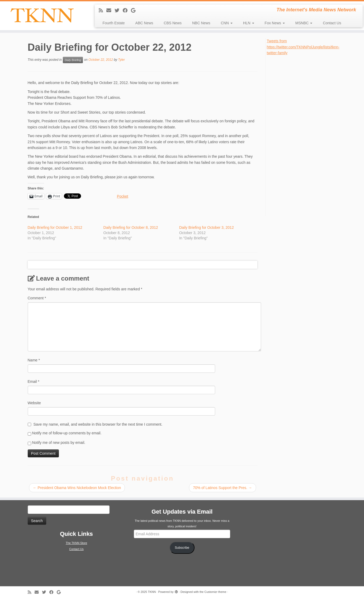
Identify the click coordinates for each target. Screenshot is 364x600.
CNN (226, 23)
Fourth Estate (114, 23)
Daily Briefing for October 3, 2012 (207, 227)
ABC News (144, 23)
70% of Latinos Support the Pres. (222, 488)
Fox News (275, 23)
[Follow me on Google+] (135, 11)
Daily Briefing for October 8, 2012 (131, 227)
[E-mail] (110, 11)
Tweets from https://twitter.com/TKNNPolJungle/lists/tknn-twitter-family (303, 47)
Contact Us (332, 23)
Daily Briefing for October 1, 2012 (55, 227)
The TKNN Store (76, 543)
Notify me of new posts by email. (59, 443)
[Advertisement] (306, 135)
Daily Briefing (73, 60)
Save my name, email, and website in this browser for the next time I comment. (98, 424)
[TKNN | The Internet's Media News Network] (42, 15)
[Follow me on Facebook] (127, 11)
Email (34, 382)
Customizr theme (215, 592)
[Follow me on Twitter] (119, 11)
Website (34, 403)
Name (34, 360)
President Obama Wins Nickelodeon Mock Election (77, 488)
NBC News (201, 23)
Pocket (123, 196)
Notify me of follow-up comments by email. (67, 433)
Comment (37, 298)
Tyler (121, 60)
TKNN (152, 592)
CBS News (173, 23)
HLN (249, 23)
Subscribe (182, 548)
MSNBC (304, 23)
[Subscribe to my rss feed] (103, 11)
